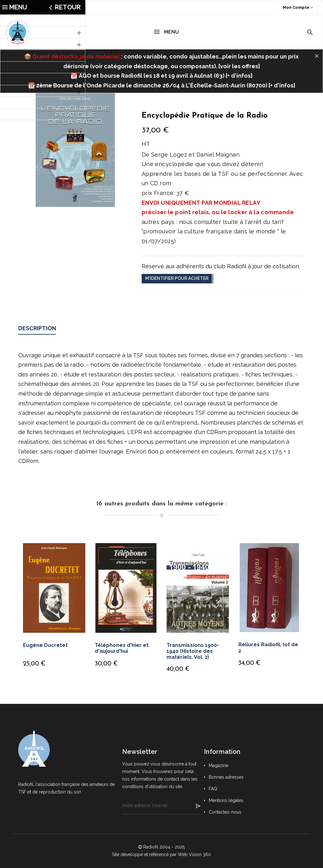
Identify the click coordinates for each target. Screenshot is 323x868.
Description (37, 328)
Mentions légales (226, 800)
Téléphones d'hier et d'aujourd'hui (122, 648)
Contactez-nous (225, 812)
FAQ (213, 789)
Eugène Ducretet (45, 645)
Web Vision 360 (194, 854)
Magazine (218, 765)
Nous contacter (27, 7)
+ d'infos (239, 76)
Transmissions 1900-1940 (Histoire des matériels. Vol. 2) (193, 651)
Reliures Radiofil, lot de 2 (268, 648)
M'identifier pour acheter (177, 278)
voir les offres (239, 66)
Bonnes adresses (226, 777)
